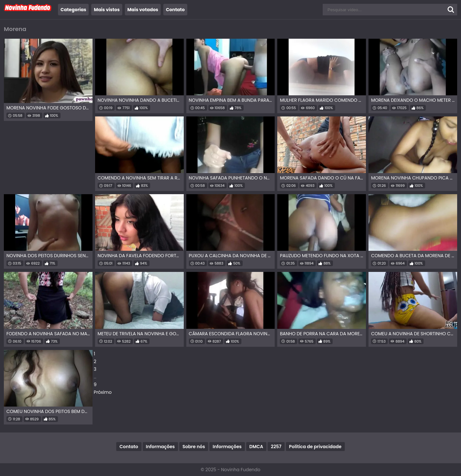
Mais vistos (107, 10)
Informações (160, 447)
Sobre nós (194, 447)
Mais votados (143, 10)
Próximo (103, 392)
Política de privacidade (315, 447)
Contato (175, 10)
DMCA (256, 447)
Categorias (73, 10)
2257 (276, 447)
